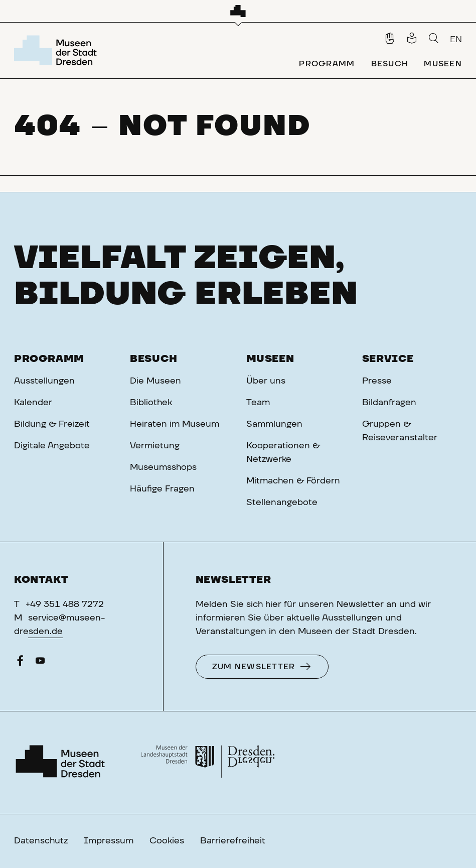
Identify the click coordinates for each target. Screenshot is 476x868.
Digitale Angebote (52, 446)
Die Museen (155, 381)
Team (258, 403)
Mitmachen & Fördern (293, 481)
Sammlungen (274, 424)
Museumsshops (163, 467)
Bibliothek (151, 403)
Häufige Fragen (162, 489)
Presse (377, 381)
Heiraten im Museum (175, 424)
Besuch (154, 359)
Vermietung (155, 446)
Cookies (167, 841)
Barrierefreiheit (233, 841)
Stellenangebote (282, 503)
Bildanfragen (389, 403)
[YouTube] (40, 663)
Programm (49, 359)
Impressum (109, 841)
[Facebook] (20, 663)
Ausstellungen (44, 381)
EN (456, 40)
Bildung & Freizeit (52, 424)
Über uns (266, 381)
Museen (270, 359)
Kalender (33, 403)
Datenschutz (41, 841)
